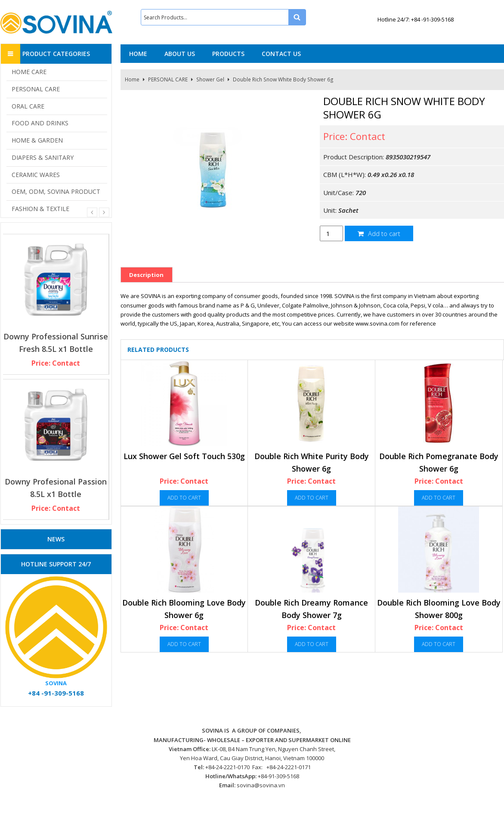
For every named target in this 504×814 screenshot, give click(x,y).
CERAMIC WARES (36, 175)
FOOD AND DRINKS (40, 123)
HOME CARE (29, 72)
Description (146, 275)
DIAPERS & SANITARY (43, 157)
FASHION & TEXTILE (40, 209)
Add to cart (379, 233)
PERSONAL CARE (168, 79)
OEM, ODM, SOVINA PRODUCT (56, 191)
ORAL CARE (28, 106)
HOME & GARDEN (37, 140)
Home (132, 79)
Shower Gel (210, 79)
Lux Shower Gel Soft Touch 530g (184, 456)
